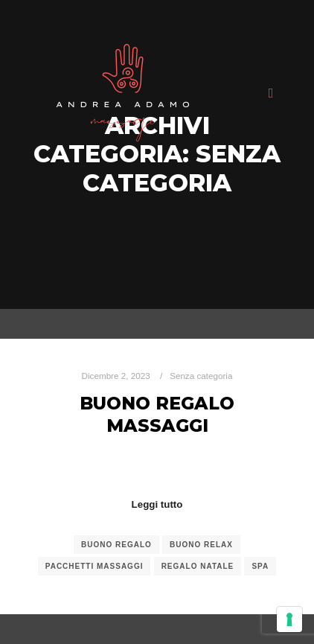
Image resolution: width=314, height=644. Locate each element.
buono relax (201, 545)
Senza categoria (201, 376)
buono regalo (116, 545)
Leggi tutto (157, 504)
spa (260, 566)
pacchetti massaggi (94, 566)
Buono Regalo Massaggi (157, 415)
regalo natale (198, 566)
